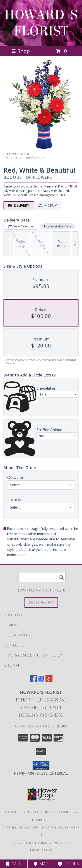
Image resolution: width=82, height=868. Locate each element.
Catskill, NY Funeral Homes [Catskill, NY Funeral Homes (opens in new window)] (29, 812)
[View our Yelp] (49, 681)
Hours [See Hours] (68, 864)
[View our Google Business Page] (41, 681)
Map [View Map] (41, 864)
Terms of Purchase (54, 843)
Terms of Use (41, 850)
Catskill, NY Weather (21, 827)
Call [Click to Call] (14, 864)
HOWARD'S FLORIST (41, 23)
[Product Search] (42, 577)
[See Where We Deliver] (41, 602)
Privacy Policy (21, 843)
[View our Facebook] (33, 681)
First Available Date (58, 226)
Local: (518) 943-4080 (41, 715)
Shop (21, 51)
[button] (41, 765)
